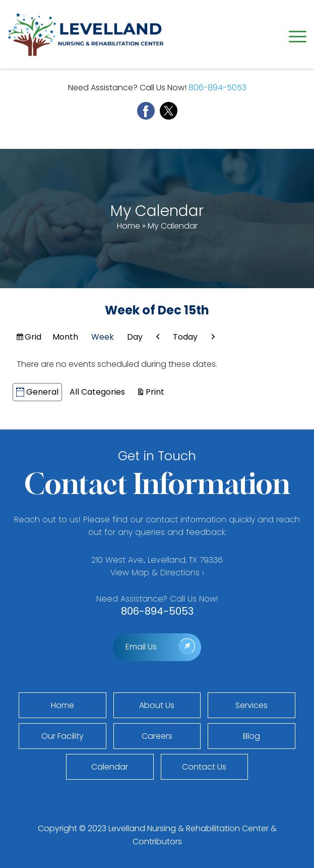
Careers (157, 736)
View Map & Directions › (157, 573)
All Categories (97, 392)
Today (185, 337)
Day (135, 337)
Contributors (157, 842)
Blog (252, 736)
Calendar (110, 767)
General (37, 392)
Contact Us (204, 767)
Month (65, 337)
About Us (157, 705)
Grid (34, 338)
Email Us (141, 647)
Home (129, 226)
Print (156, 391)
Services (252, 705)
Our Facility (62, 736)
